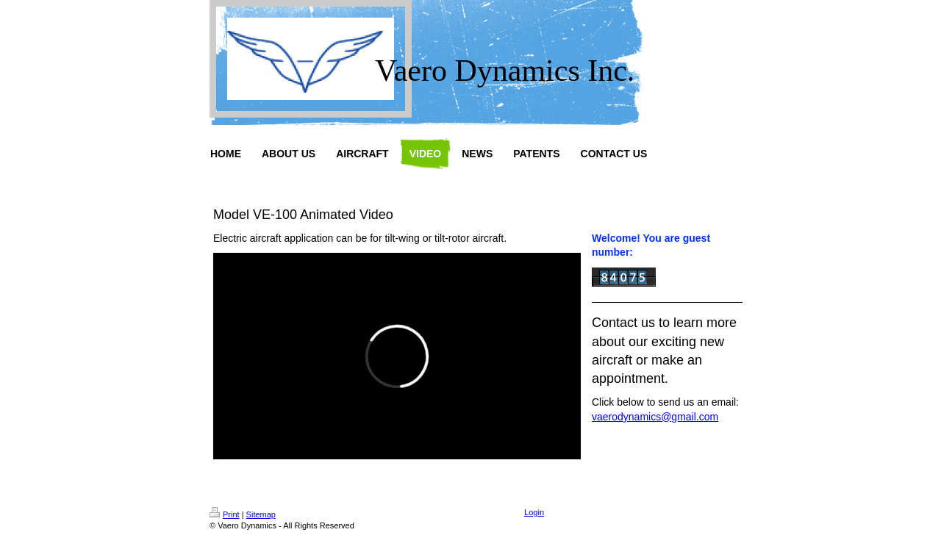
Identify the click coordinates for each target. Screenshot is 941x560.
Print (225, 514)
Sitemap (261, 514)
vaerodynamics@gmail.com (655, 417)
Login (534, 512)
